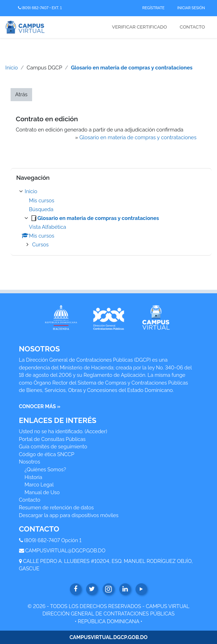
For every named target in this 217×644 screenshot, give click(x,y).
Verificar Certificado (139, 27)
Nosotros (30, 462)
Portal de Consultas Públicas (52, 439)
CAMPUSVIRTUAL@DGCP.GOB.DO (65, 550)
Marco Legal (39, 484)
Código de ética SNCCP (47, 454)
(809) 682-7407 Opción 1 (53, 540)
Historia (34, 477)
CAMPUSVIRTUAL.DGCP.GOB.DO (108, 637)
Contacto (192, 27)
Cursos (40, 244)
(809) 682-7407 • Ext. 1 (40, 8)
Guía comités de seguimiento (53, 446)
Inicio (12, 68)
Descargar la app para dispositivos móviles (69, 515)
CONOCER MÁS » (40, 406)
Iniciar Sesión (191, 8)
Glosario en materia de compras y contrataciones (132, 68)
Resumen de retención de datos (56, 507)
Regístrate (153, 8)
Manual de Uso (42, 492)
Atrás (21, 94)
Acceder (96, 431)
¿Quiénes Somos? (46, 469)
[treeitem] (111, 218)
